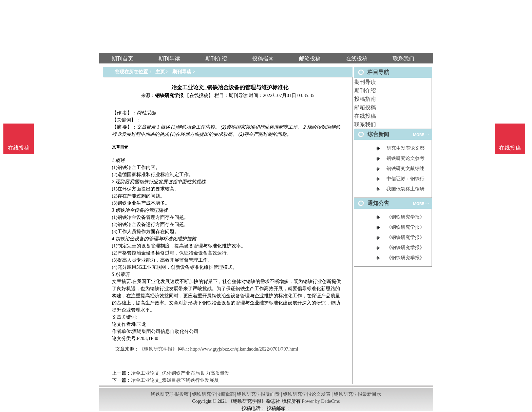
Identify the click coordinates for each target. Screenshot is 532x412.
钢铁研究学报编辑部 (213, 394)
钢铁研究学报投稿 (170, 394)
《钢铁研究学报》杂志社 (254, 401)
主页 (160, 72)
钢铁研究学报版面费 (258, 394)
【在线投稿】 (199, 96)
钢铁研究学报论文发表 (307, 394)
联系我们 (365, 124)
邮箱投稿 (365, 107)
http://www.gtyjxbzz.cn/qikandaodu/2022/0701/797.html (244, 349)
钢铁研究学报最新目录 (358, 394)
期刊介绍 (365, 90)
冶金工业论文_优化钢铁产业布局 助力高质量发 (180, 373)
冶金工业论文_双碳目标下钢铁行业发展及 (175, 380)
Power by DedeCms (321, 401)
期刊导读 (365, 82)
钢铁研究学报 (169, 96)
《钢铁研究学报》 (158, 349)
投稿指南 (365, 99)
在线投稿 (365, 116)
